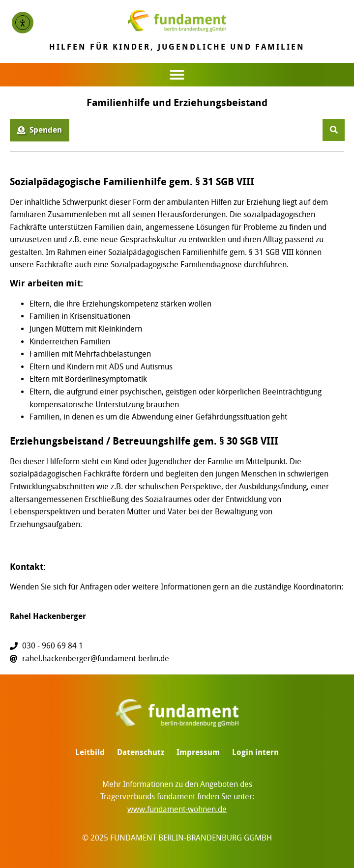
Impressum (198, 752)
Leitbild (90, 752)
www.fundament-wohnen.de (177, 809)
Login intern (255, 752)
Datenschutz (141, 752)
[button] (177, 75)
